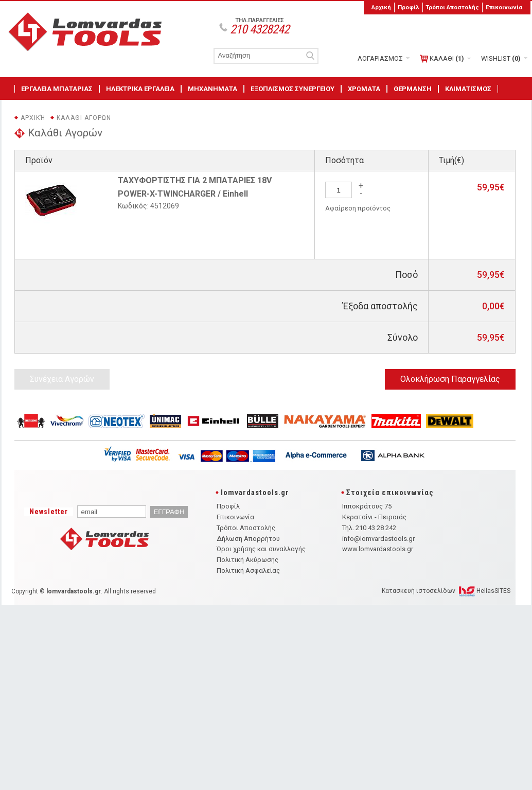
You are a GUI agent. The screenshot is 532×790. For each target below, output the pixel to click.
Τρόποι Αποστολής (452, 7)
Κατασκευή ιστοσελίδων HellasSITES (446, 591)
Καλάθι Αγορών (84, 118)
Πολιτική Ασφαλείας (248, 570)
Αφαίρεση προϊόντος (358, 208)
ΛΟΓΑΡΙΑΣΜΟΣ (380, 58)
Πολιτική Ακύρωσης (247, 560)
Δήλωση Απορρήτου (248, 539)
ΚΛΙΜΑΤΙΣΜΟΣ (468, 89)
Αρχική (381, 7)
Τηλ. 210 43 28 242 (369, 528)
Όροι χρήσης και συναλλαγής (261, 549)
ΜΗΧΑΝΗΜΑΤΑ (212, 89)
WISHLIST (501, 58)
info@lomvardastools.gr (378, 539)
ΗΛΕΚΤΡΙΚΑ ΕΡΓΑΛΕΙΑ (140, 89)
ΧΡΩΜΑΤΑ (364, 89)
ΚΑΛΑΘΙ (442, 59)
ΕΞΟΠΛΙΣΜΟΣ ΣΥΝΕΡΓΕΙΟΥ (292, 89)
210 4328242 (260, 29)
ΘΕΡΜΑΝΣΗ (413, 89)
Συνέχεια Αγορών (62, 379)
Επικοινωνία (504, 7)
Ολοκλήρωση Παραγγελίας (450, 379)
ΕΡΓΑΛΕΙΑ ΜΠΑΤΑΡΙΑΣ (57, 89)
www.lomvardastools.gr (378, 549)
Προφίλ (409, 7)
